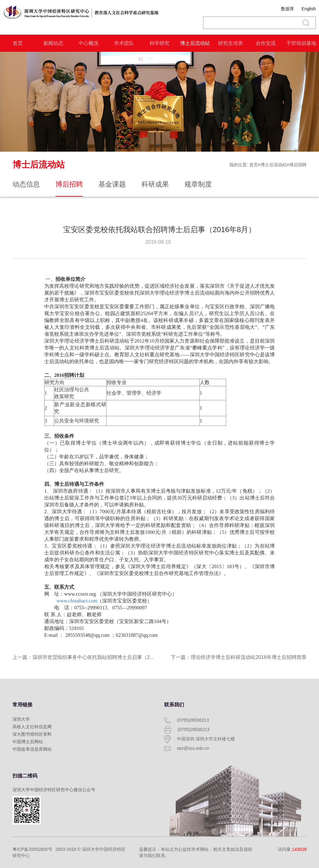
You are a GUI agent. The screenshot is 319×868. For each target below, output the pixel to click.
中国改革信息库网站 (32, 749)
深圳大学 (21, 719)
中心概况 (88, 43)
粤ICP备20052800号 (32, 849)
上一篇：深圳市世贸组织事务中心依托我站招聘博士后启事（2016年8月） (94, 657)
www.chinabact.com (77, 601)
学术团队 (124, 43)
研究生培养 (231, 43)
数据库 (288, 9)
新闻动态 (53, 43)
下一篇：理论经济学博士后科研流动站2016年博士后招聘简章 (239, 657)
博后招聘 (298, 165)
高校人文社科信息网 (32, 727)
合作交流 (266, 43)
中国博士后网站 (28, 742)
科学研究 (159, 43)
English (309, 9)
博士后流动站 (195, 43)
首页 (18, 43)
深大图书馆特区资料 (32, 734)
